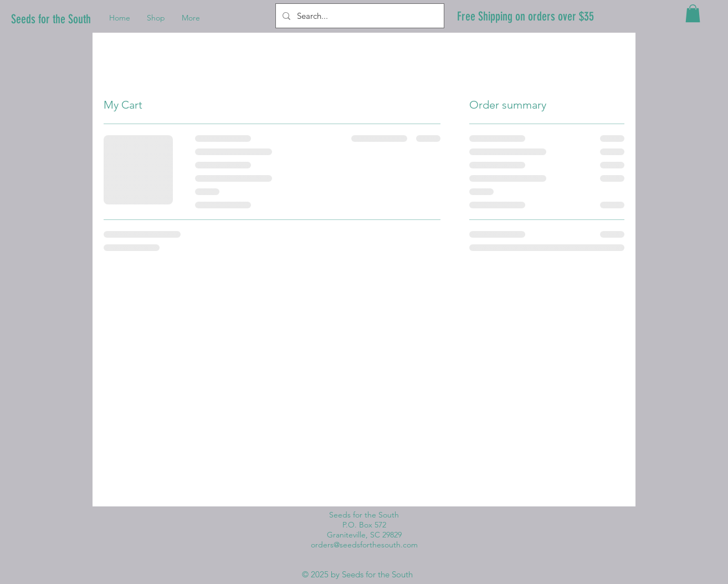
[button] (693, 13)
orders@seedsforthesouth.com (364, 545)
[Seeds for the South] (54, 20)
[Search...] (359, 16)
